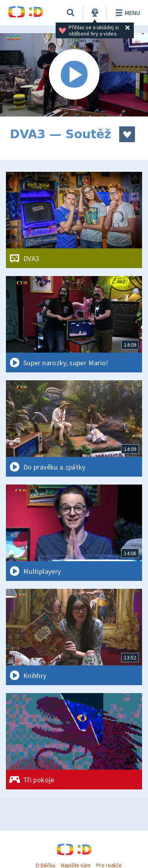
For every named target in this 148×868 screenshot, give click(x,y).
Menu (126, 13)
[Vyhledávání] (71, 13)
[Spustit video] (74, 75)
